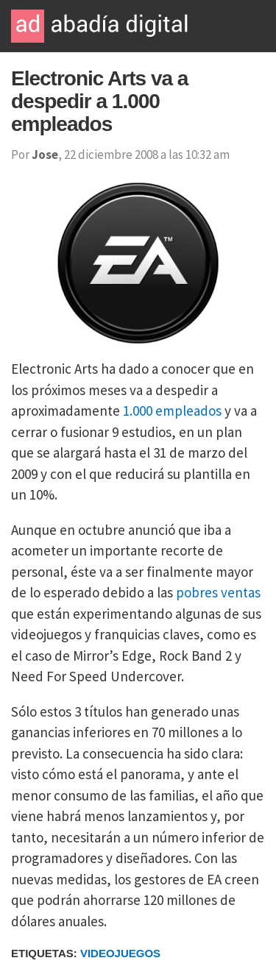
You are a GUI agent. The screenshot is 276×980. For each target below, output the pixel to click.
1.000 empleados (172, 411)
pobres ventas (218, 592)
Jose (45, 155)
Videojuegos (120, 953)
